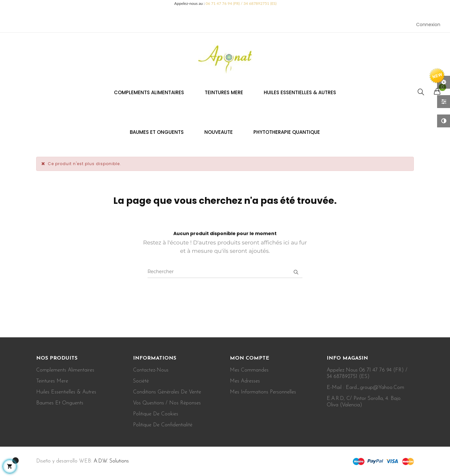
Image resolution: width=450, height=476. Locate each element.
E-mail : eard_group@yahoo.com (365, 388)
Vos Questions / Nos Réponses (167, 403)
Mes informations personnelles (263, 392)
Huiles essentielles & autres (66, 392)
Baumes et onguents (60, 403)
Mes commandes (249, 370)
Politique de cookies (156, 414)
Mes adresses (245, 381)
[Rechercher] (225, 272)
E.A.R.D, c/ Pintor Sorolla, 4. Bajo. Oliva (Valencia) (364, 402)
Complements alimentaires (65, 370)
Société (141, 381)
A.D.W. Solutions (111, 461)
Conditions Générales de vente (167, 392)
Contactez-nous (151, 370)
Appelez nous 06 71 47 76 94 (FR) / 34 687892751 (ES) (367, 373)
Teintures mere (52, 381)
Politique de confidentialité (163, 425)
